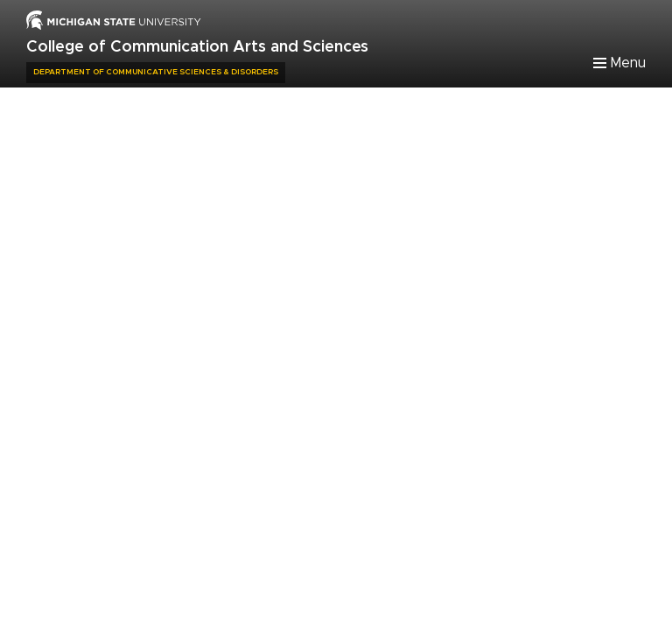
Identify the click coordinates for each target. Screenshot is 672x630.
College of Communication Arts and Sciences (197, 47)
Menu (628, 63)
